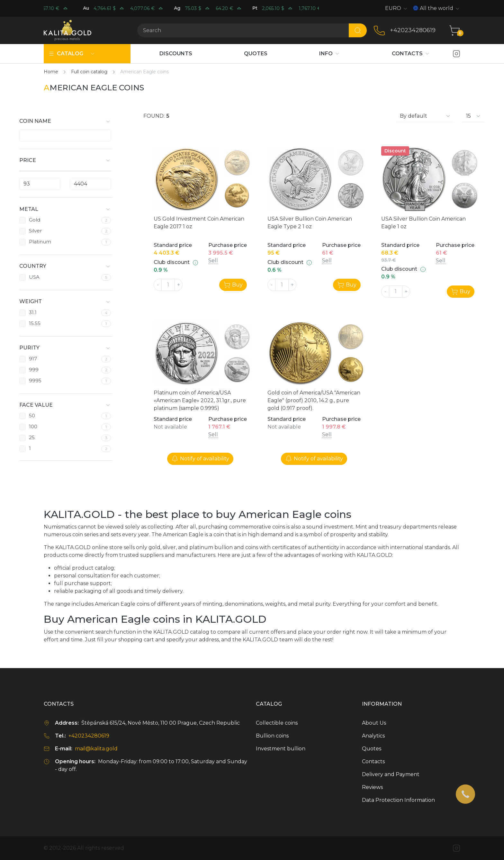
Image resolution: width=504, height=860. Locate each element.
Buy (233, 285)
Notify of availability (200, 459)
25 (32, 438)
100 (33, 427)
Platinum (40, 242)
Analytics (373, 736)
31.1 (33, 312)
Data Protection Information (398, 800)
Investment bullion (281, 749)
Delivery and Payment (391, 774)
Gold (35, 220)
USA (34, 277)
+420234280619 (413, 30)
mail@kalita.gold (96, 749)
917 (33, 359)
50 (32, 416)
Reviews (372, 787)
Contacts (373, 761)
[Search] (243, 30)
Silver (35, 231)
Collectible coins (277, 723)
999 (34, 370)
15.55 (35, 323)
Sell (213, 261)
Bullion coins (272, 736)
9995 (35, 381)
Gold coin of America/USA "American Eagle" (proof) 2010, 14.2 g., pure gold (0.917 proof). (314, 400)
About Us (374, 723)
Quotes (372, 749)
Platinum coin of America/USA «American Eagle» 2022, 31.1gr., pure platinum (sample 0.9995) (200, 400)
